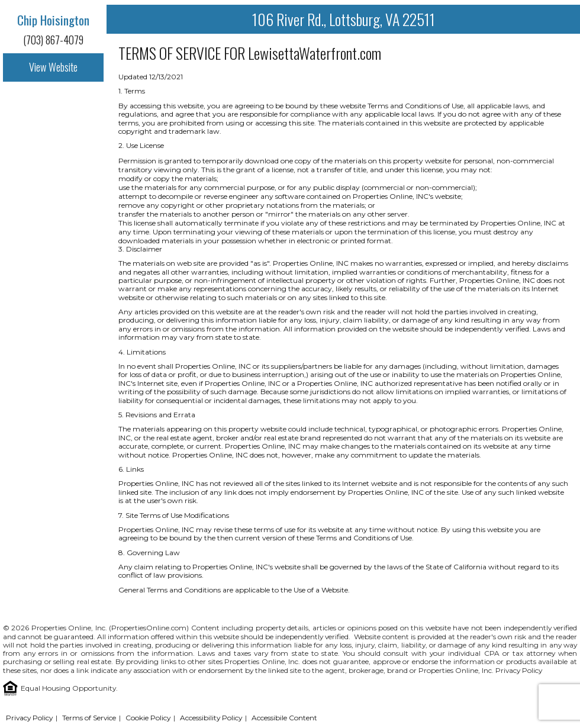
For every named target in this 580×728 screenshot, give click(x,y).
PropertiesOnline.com (149, 628)
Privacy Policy (519, 670)
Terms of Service (89, 718)
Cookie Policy (148, 718)
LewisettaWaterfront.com (315, 53)
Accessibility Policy (211, 718)
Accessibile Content (284, 718)
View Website (53, 67)
